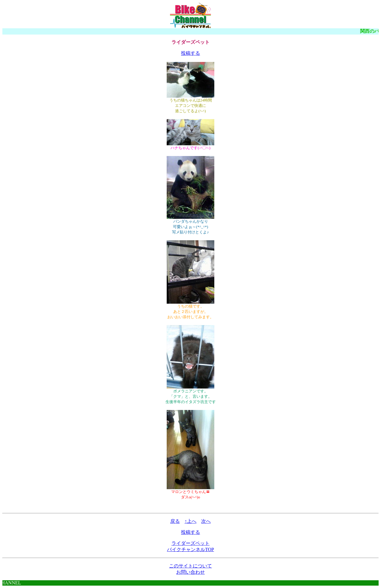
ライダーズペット (190, 543)
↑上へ (190, 521)
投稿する (190, 53)
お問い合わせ (190, 572)
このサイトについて (190, 566)
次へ (206, 521)
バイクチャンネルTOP (190, 549)
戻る (175, 521)
